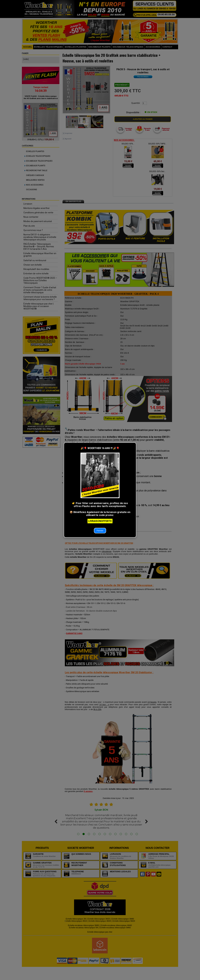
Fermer (100, 531)
